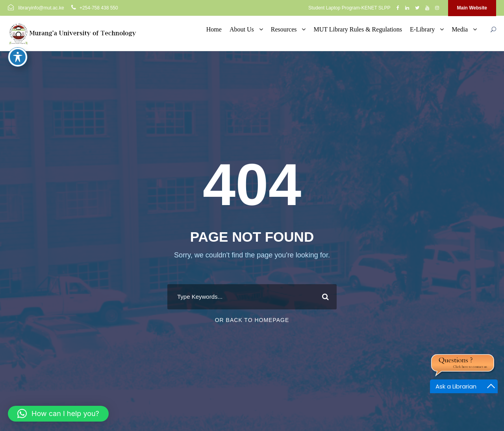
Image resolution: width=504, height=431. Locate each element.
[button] (58, 414)
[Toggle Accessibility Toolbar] (18, 57)
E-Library (422, 29)
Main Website (472, 8)
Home (214, 29)
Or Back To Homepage (252, 320)
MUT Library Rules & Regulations (358, 29)
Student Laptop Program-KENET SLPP (349, 8)
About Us (242, 29)
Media (460, 29)
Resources (284, 29)
